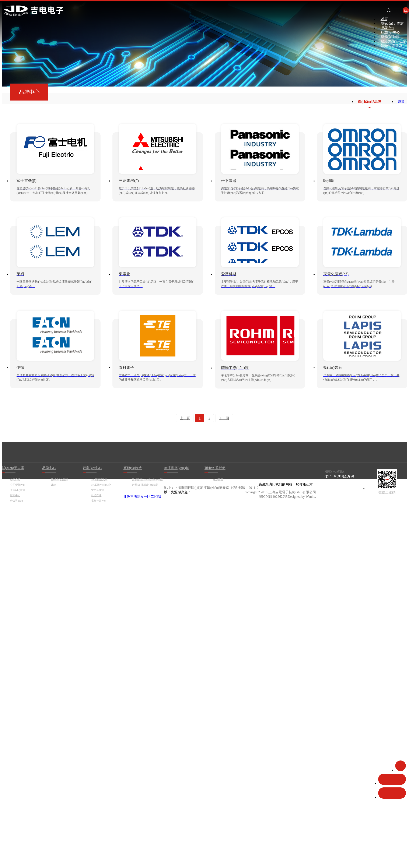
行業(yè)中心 (390, 32)
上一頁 (185, 418)
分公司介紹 (17, 501)
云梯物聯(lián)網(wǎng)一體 (147, 479)
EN (406, 10)
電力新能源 (98, 490)
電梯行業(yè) (98, 501)
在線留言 (218, 479)
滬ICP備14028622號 (273, 497)
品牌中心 (387, 28)
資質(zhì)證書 (18, 490)
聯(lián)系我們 (391, 46)
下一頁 (224, 418)
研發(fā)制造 (390, 37)
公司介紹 (15, 479)
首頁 (384, 19)
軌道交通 (96, 495)
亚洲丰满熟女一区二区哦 (142, 497)
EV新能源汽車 (99, 479)
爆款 (401, 102)
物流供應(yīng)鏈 (393, 41)
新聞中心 (15, 495)
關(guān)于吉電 (392, 23)
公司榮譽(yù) (17, 485)
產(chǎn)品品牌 (369, 102)
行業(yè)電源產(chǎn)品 (145, 485)
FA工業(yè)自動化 (101, 485)
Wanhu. (311, 497)
